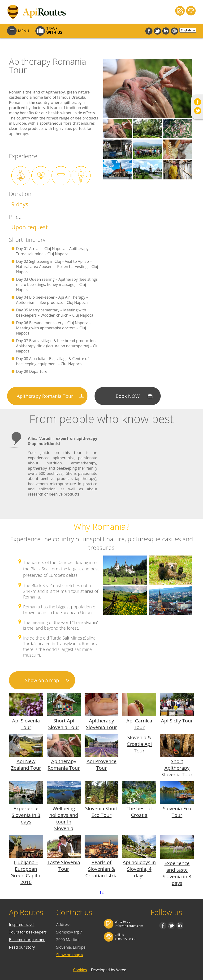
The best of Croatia (139, 812)
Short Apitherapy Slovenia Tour (177, 768)
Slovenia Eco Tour (177, 812)
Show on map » (70, 955)
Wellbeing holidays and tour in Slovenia (64, 818)
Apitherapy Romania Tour (45, 396)
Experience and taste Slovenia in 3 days (177, 873)
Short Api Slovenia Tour (64, 724)
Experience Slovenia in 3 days (26, 815)
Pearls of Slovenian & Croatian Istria (101, 869)
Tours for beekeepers (28, 932)
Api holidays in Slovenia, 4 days (139, 869)
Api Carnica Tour (139, 724)
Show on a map (42, 680)
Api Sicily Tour (177, 721)
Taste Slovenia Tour (64, 865)
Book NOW (128, 396)
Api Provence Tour (101, 764)
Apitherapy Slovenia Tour (101, 724)
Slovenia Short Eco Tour (101, 812)
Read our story (22, 947)
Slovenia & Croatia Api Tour (139, 744)
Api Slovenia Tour (26, 724)
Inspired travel (22, 925)
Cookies (80, 970)
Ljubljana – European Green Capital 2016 (26, 872)
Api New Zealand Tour (26, 764)
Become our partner (27, 940)
